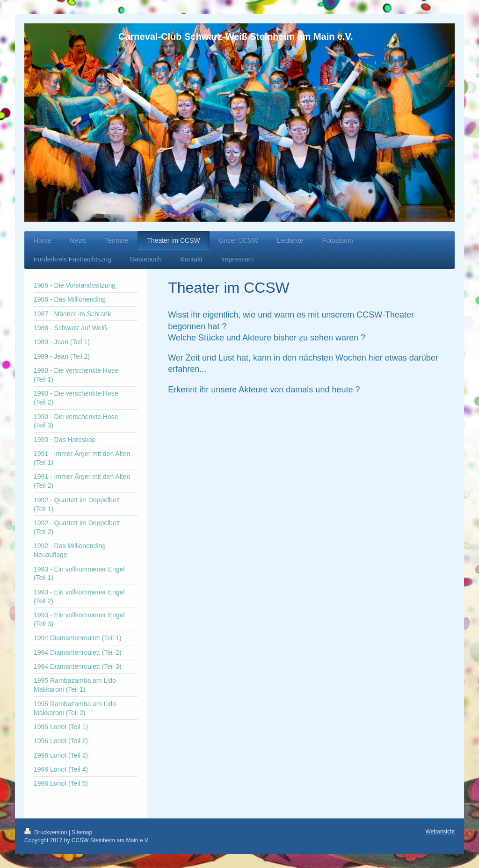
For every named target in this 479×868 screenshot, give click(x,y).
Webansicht (440, 832)
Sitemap (82, 832)
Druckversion (47, 832)
